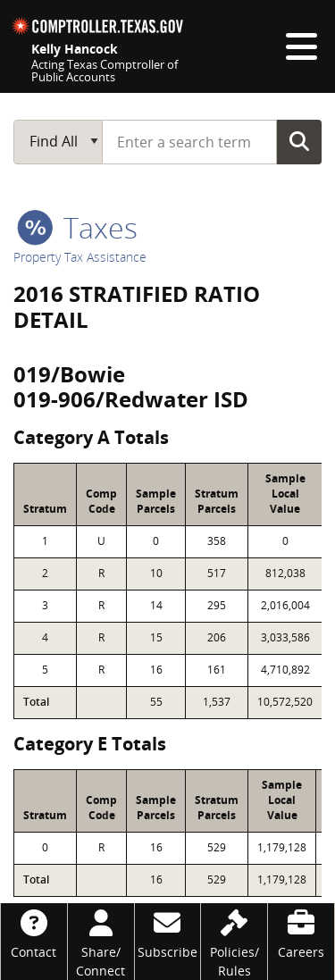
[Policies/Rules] (234, 942)
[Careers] (301, 932)
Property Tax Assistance (80, 257)
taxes (77, 227)
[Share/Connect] (101, 942)
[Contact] (34, 932)
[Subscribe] (168, 932)
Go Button (299, 141)
